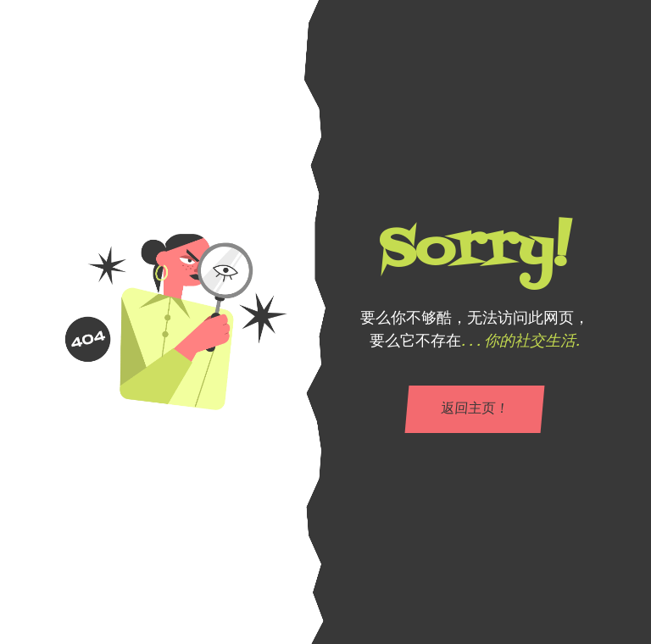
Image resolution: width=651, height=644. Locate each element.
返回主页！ (475, 409)
